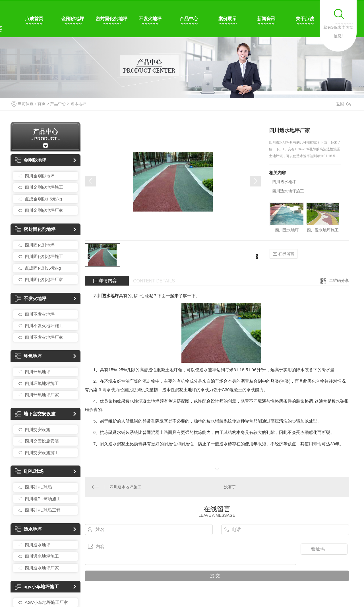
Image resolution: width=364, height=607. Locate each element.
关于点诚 (305, 19)
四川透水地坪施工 (42, 556)
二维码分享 (339, 280)
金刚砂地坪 (73, 19)
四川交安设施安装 (42, 441)
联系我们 (344, 19)
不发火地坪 (150, 19)
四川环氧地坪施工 (42, 383)
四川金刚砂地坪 (40, 176)
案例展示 (227, 19)
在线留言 (284, 254)
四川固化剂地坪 (40, 245)
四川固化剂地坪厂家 (44, 279)
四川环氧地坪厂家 (42, 395)
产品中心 (189, 19)
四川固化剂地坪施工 (44, 256)
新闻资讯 (266, 19)
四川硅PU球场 (38, 487)
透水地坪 (78, 104)
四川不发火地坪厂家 (44, 337)
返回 (344, 104)
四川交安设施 (38, 429)
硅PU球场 (29, 471)
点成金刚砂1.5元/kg (43, 199)
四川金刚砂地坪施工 (44, 187)
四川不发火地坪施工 (44, 326)
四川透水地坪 (38, 545)
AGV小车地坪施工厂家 (46, 602)
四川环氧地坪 (38, 372)
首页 (42, 104)
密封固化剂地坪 (111, 19)
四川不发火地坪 (40, 314)
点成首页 (34, 19)
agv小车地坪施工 (37, 587)
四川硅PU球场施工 (43, 499)
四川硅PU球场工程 (43, 510)
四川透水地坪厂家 (42, 568)
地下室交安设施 (35, 414)
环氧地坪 (28, 356)
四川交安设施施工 (42, 453)
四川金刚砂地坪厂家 (44, 210)
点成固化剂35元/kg (43, 268)
